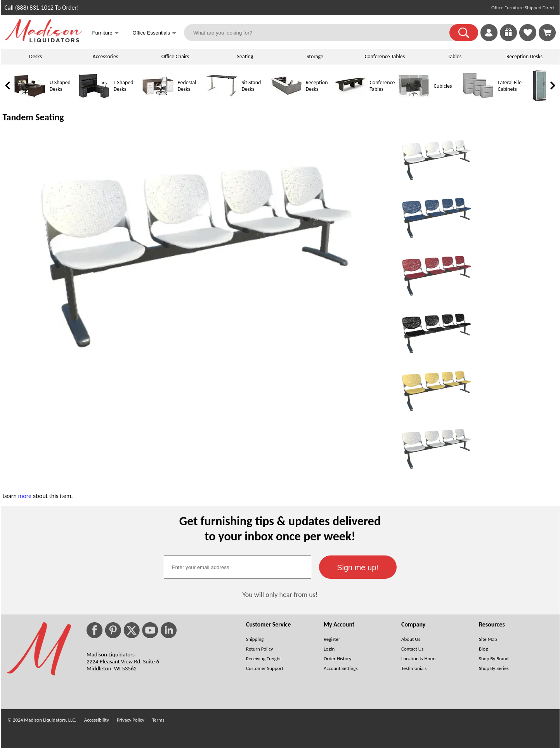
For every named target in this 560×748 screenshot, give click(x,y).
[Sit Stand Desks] (222, 100)
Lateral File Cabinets (510, 86)
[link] (547, 33)
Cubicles (443, 86)
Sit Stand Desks (251, 86)
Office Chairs (175, 56)
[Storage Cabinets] (542, 100)
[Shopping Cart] (547, 33)
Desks (36, 56)
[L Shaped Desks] (94, 100)
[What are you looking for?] (322, 33)
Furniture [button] (106, 34)
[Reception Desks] (286, 100)
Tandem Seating (33, 117)
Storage (315, 56)
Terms (158, 720)
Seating (245, 56)
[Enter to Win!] (508, 39)
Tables (455, 56)
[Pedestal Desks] (158, 100)
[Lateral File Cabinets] (478, 100)
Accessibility (97, 720)
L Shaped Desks (124, 86)
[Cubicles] (414, 100)
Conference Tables (385, 56)
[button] (464, 33)
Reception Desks (524, 56)
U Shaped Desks (60, 86)
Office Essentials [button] (155, 34)
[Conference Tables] (350, 100)
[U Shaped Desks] (30, 100)
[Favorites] (528, 39)
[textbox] (238, 567)
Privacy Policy (131, 720)
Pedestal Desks (187, 86)
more (25, 496)
